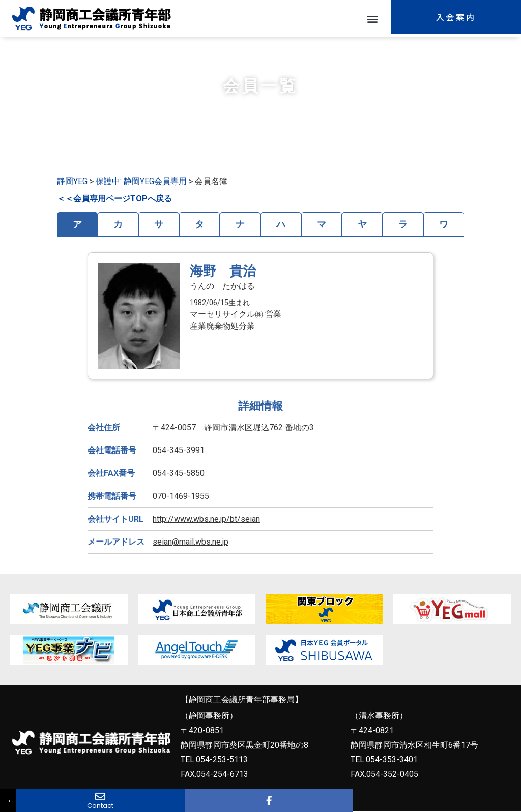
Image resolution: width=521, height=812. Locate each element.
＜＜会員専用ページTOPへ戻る (114, 199)
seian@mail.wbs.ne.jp (191, 542)
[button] (372, 19)
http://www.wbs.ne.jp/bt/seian (206, 519)
